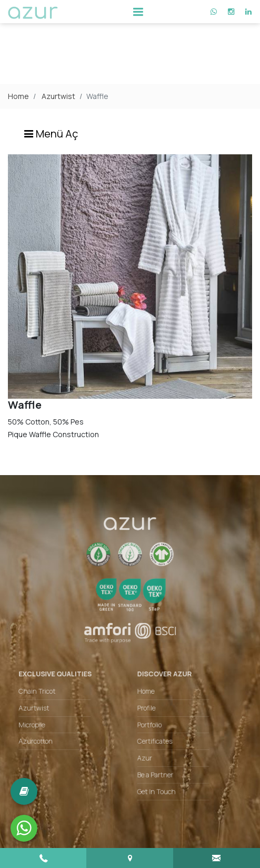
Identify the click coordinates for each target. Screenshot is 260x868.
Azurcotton (44, 735)
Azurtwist (58, 96)
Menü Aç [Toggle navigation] (51, 134)
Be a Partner (153, 766)
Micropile (41, 720)
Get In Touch (154, 781)
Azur (143, 751)
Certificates (152, 735)
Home (18, 96)
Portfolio (147, 720)
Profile (145, 705)
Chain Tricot (45, 689)
